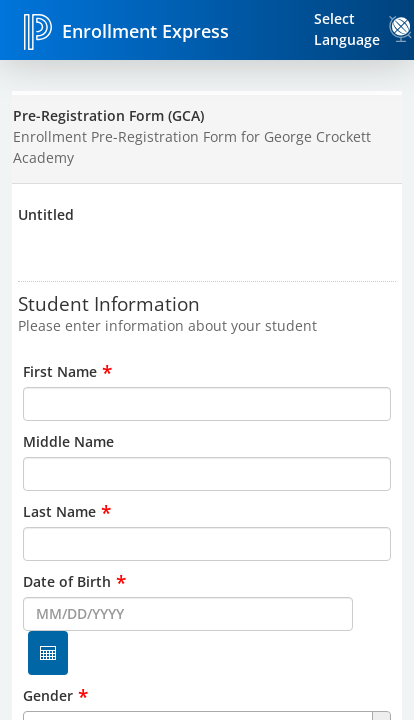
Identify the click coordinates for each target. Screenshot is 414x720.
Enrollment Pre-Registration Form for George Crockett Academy (192, 147)
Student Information (109, 303)
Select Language (347, 29)
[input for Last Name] (206, 544)
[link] (401, 29)
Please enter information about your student (167, 325)
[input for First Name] (206, 404)
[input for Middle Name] (206, 474)
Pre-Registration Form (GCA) (108, 115)
